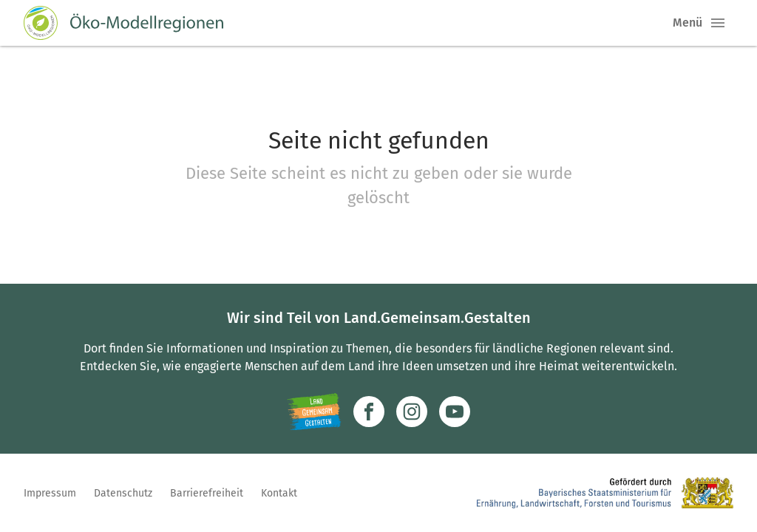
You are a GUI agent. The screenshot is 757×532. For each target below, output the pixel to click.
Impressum (50, 493)
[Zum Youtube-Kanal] (455, 412)
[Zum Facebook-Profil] (369, 412)
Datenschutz (123, 493)
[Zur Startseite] (123, 23)
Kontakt (279, 493)
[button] (718, 23)
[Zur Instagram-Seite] (412, 412)
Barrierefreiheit (207, 493)
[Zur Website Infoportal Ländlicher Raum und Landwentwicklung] (314, 412)
